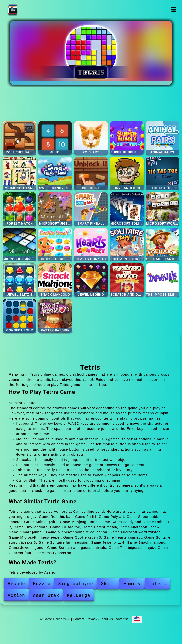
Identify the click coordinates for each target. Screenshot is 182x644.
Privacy (92, 619)
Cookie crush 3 (55, 244)
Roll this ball (20, 138)
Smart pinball (91, 209)
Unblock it (91, 173)
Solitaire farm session (162, 244)
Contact (78, 619)
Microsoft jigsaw (55, 209)
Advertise (122, 619)
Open (174, 9)
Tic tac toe (162, 173)
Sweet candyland (55, 173)
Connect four (20, 316)
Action (16, 595)
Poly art (91, 138)
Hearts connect (91, 244)
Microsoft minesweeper (20, 244)
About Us (106, 619)
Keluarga (79, 595)
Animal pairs (162, 138)
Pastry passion (55, 316)
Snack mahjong (55, 280)
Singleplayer (76, 583)
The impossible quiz (162, 280)
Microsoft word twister (162, 209)
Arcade (16, 583)
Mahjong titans (20, 173)
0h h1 (55, 138)
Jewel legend (91, 280)
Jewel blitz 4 (20, 280)
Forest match (20, 209)
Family (132, 583)
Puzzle (42, 583)
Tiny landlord (127, 173)
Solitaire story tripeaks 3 (127, 244)
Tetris (157, 583)
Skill (108, 583)
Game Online (28, 9)
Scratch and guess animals (127, 280)
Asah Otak (46, 595)
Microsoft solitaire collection (127, 209)
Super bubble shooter (127, 138)
